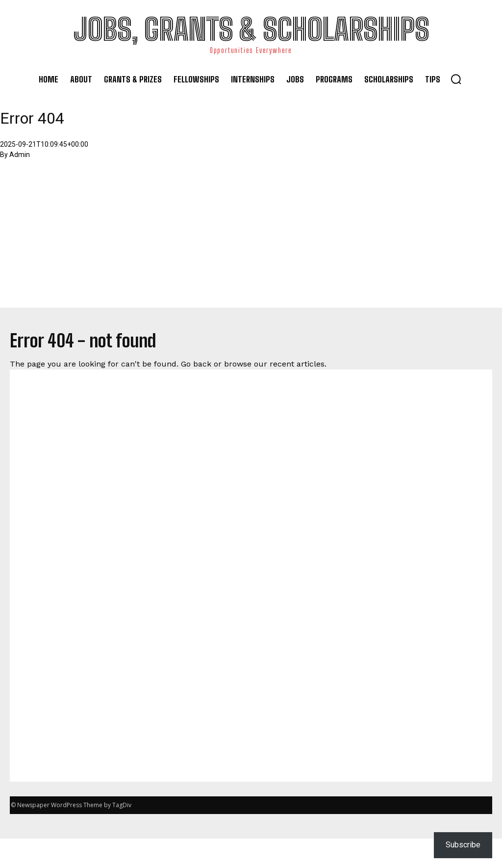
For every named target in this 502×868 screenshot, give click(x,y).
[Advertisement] (251, 239)
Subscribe (463, 845)
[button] (456, 79)
